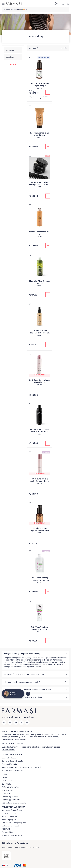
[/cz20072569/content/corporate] (10, 787)
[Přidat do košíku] (48, 92)
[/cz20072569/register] (14, 740)
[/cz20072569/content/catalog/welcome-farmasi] (14, 803)
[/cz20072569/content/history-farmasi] (5, 778)
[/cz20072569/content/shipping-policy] (9, 758)
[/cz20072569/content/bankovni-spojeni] (9, 813)
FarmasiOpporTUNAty (11, 800)
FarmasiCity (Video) (10, 797)
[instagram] (10, 723)
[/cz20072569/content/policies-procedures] (12, 761)
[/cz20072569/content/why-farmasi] (7, 790)
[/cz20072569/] (14, 4)
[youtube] (16, 723)
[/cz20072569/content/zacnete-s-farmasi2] (10, 816)
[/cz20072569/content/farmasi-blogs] (7, 832)
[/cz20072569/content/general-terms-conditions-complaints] (22, 767)
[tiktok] (22, 723)
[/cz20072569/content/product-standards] (6, 784)
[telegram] (27, 723)
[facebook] (4, 723)
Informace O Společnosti (12, 810)
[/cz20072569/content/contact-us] (6, 829)
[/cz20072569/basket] (63, 4)
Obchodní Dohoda (9, 764)
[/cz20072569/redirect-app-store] (6, 856)
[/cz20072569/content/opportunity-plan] (10, 820)
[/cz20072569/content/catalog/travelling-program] (14, 823)
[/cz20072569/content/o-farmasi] (6, 793)
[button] (13, 64)
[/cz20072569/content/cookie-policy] (12, 771)
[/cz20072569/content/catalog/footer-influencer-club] (10, 826)
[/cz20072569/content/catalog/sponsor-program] (12, 835)
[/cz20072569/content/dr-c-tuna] (7, 781)
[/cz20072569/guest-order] (9, 750)
